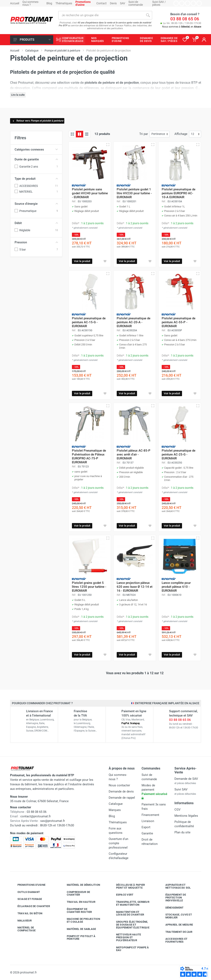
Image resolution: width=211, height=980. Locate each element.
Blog (49, 3)
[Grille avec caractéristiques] (80, 134)
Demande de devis (121, 791)
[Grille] (72, 134)
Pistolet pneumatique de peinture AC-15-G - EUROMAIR (89, 322)
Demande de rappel (122, 798)
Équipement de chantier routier (76, 910)
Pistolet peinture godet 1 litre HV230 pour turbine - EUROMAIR (134, 193)
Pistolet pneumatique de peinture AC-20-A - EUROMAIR (134, 322)
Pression (36, 242)
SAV (123, 3)
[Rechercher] (148, 15)
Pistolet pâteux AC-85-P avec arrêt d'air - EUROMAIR (134, 454)
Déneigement (171, 908)
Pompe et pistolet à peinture (78, 938)
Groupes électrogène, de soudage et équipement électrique (130, 925)
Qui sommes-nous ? (31, 3)
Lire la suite (18, 95)
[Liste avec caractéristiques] (87, 134)
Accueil (15, 3)
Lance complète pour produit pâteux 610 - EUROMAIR (176, 587)
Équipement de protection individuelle (173, 898)
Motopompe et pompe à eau (129, 949)
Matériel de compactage (24, 929)
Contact (101, 3)
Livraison (148, 821)
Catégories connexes (36, 150)
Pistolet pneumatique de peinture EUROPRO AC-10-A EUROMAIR (179, 193)
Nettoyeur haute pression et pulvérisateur (126, 937)
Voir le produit (82, 261)
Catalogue (116, 804)
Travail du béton (27, 913)
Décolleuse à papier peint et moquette (127, 886)
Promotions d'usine (28, 885)
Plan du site (182, 832)
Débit (36, 223)
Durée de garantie (36, 159)
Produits (32, 40)
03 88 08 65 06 (185, 19)
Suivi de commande (136, 3)
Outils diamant (26, 892)
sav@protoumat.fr (53, 821)
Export (146, 827)
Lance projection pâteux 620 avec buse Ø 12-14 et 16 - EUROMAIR (135, 587)
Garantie (147, 833)
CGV (178, 810)
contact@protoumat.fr (36, 816)
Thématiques (64, 3)
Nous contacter (119, 785)
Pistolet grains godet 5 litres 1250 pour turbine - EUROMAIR (89, 587)
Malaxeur (22, 920)
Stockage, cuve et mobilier (176, 916)
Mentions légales (186, 816)
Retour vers (38, 121)
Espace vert (122, 895)
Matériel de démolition (80, 885)
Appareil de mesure (176, 925)
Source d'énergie (36, 204)
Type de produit (36, 179)
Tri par (144, 134)
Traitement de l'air (176, 932)
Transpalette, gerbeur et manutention (130, 903)
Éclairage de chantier (31, 906)
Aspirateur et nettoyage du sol (175, 886)
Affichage (181, 134)
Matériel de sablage (78, 929)
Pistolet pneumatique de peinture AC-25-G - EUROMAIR (179, 454)
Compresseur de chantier (75, 893)
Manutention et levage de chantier (127, 913)
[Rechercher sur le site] (101, 15)
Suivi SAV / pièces (159, 3)
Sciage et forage (27, 899)
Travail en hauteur (78, 902)
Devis (113, 3)
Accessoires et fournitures (173, 940)
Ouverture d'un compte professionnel (118, 843)
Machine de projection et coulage (80, 920)
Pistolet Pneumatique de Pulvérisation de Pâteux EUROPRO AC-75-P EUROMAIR (89, 456)
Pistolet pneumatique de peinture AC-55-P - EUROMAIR (179, 322)
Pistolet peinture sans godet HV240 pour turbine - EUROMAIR (90, 193)
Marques (115, 810)
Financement (150, 815)
